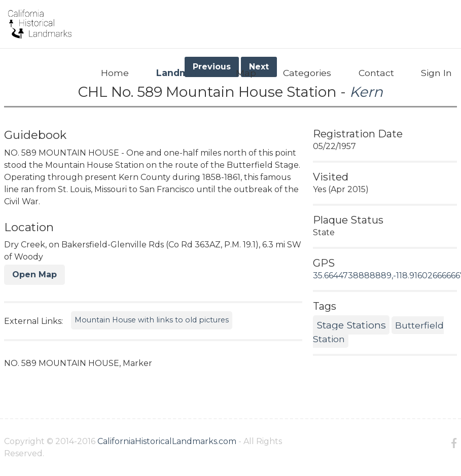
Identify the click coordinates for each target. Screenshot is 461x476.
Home (115, 73)
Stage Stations (351, 325)
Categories (307, 73)
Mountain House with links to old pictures (152, 320)
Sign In (436, 73)
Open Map (34, 274)
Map (246, 73)
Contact (376, 73)
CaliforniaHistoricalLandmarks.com (167, 441)
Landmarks (182, 73)
